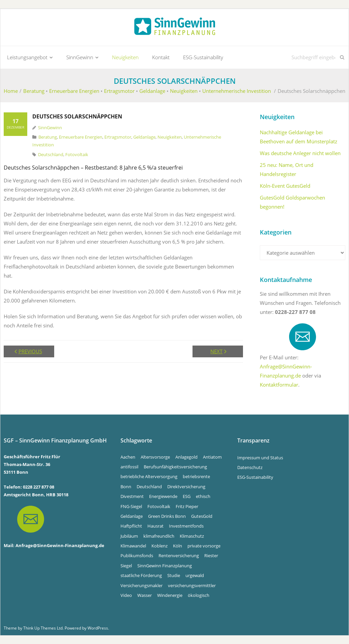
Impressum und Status (260, 458)
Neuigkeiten (184, 91)
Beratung (34, 91)
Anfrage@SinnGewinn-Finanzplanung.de (60, 545)
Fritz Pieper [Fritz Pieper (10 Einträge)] (187, 506)
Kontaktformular (279, 385)
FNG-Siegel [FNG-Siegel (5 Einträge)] (131, 506)
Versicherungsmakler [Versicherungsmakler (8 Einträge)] (142, 585)
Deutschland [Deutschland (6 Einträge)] (149, 487)
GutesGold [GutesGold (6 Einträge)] (202, 516)
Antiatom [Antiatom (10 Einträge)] (212, 457)
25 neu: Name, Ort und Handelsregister (287, 169)
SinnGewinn (50, 128)
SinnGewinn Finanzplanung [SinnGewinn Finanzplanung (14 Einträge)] (165, 566)
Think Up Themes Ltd (43, 628)
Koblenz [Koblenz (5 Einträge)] (160, 546)
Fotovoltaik (77, 154)
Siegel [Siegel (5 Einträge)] (126, 566)
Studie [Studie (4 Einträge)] (174, 575)
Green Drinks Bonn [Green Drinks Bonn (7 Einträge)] (167, 516)
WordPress (98, 628)
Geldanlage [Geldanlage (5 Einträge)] (132, 516)
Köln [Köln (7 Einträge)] (178, 546)
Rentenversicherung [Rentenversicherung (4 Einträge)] (179, 556)
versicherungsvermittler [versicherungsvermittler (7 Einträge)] (192, 585)
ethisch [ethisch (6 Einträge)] (203, 496)
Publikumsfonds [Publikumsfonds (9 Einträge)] (137, 556)
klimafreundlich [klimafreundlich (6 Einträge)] (159, 536)
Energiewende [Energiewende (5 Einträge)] (163, 496)
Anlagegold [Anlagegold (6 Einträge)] (186, 457)
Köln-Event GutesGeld (285, 186)
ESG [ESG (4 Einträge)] (187, 496)
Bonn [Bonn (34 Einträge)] (126, 487)
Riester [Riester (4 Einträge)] (211, 556)
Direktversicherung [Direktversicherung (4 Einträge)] (186, 487)
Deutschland (51, 154)
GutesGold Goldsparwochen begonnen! (292, 202)
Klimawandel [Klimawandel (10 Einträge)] (133, 546)
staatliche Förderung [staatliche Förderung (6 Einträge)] (141, 575)
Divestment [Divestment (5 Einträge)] (132, 496)
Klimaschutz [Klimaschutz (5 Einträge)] (192, 536)
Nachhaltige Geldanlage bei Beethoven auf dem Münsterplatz (299, 137)
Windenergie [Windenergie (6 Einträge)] (170, 595)
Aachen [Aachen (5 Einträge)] (128, 457)
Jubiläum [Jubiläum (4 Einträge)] (129, 536)
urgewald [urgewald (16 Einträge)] (195, 575)
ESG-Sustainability (255, 477)
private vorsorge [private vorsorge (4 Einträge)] (204, 546)
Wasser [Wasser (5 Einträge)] (145, 595)
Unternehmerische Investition (237, 91)
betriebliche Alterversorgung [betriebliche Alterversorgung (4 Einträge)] (149, 476)
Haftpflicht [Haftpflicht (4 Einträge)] (131, 526)
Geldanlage (152, 91)
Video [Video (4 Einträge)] (126, 595)
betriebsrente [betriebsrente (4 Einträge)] (196, 476)
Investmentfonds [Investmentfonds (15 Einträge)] (186, 526)
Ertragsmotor (119, 91)
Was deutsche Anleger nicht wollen (300, 153)
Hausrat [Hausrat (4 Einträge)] (155, 526)
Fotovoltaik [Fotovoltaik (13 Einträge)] (159, 506)
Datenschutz (250, 467)
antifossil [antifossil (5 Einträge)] (129, 467)
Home (11, 91)
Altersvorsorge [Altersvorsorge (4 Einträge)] (155, 457)
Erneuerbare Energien (74, 91)
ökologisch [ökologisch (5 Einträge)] (199, 595)
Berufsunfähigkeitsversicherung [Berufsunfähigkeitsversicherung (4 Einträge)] (175, 467)
